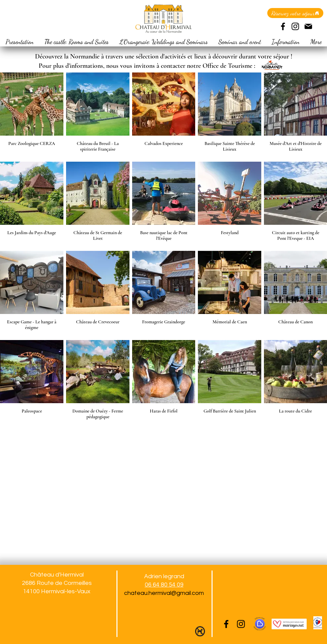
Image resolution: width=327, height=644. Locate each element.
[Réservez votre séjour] (295, 13)
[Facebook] (283, 26)
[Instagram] (295, 26)
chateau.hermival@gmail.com (164, 593)
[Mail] (308, 26)
